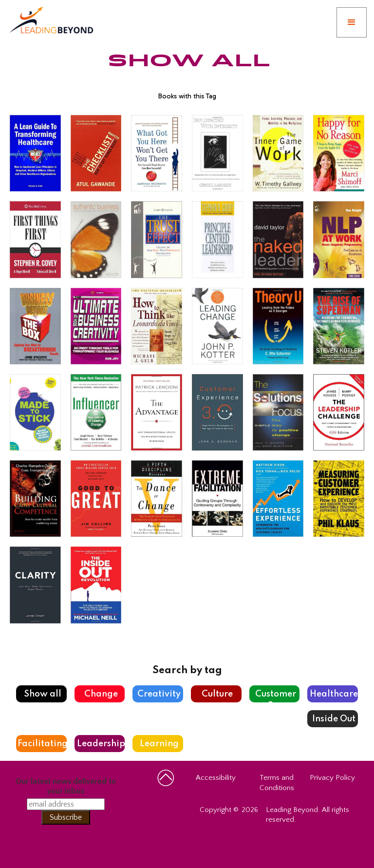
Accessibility (216, 778)
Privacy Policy (332, 778)
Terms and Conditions (277, 783)
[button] (352, 22)
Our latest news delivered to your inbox (66, 786)
